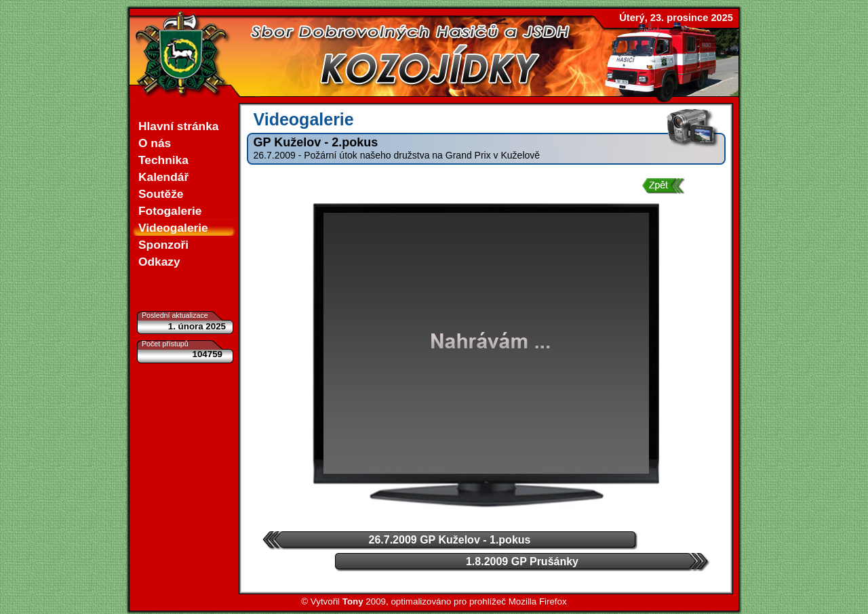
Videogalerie (173, 228)
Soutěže (161, 194)
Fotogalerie (170, 211)
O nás (155, 143)
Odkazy (159, 262)
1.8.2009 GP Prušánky (522, 561)
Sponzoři (163, 245)
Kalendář (163, 177)
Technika (163, 160)
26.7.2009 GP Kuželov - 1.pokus (450, 540)
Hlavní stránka (178, 126)
